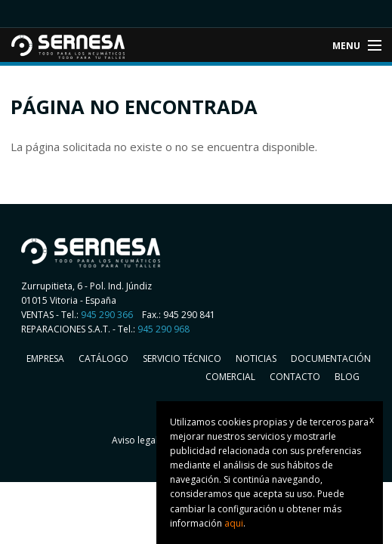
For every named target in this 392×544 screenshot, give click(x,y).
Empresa (45, 359)
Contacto (295, 377)
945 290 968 (164, 329)
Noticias (256, 359)
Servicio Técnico (182, 359)
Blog (347, 377)
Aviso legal (135, 440)
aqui (234, 523)
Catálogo (103, 359)
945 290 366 (107, 315)
